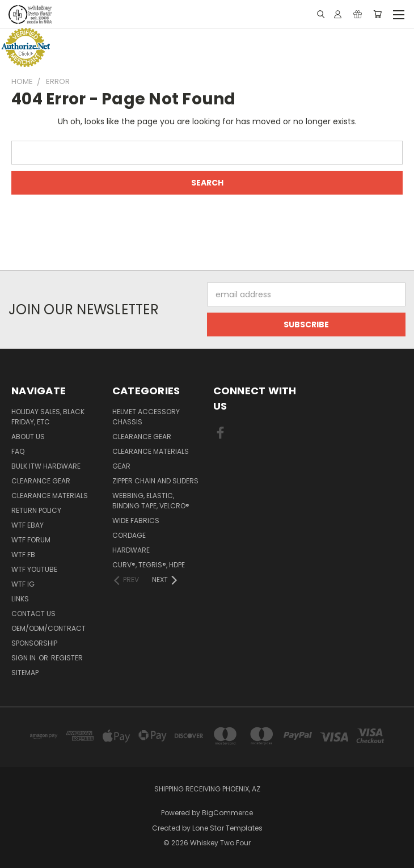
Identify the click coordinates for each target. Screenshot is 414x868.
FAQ (18, 451)
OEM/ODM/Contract (48, 628)
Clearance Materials (50, 496)
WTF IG (23, 584)
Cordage (129, 535)
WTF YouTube (34, 569)
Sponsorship (34, 643)
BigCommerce (227, 813)
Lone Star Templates (227, 828)
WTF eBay (28, 525)
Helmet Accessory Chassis (146, 417)
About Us (28, 437)
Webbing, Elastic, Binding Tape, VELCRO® (151, 501)
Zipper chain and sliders (155, 481)
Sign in (24, 658)
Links (20, 599)
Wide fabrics (136, 521)
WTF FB (23, 555)
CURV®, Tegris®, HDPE (149, 565)
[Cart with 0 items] (377, 14)
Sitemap (25, 673)
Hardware (131, 550)
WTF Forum (31, 540)
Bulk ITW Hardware (46, 466)
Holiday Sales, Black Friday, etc (48, 417)
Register (67, 658)
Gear (121, 466)
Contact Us (33, 614)
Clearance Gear (41, 481)
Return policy (36, 510)
